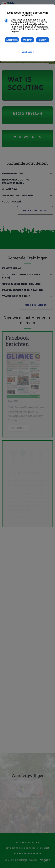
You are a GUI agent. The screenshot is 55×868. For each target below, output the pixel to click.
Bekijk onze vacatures (27, 854)
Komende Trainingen (25, 258)
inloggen (45, 860)
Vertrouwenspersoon (27, 842)
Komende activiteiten (25, 163)
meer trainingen (36, 307)
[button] (27, 176)
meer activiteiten (35, 212)
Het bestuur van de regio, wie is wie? (28, 848)
